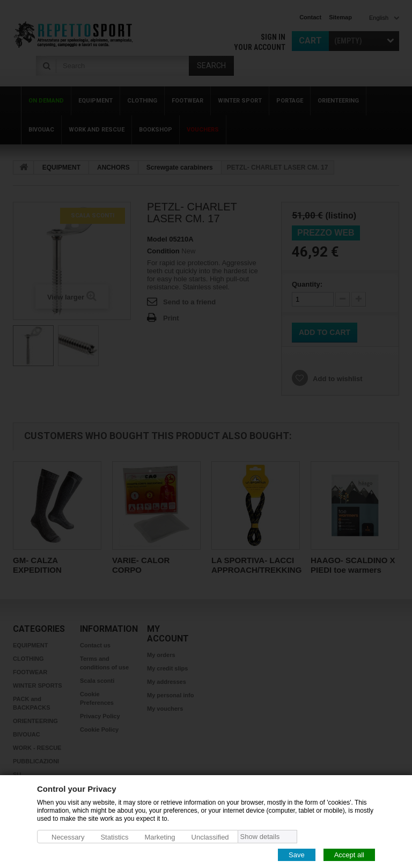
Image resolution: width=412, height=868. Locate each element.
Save (297, 854)
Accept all (349, 854)
